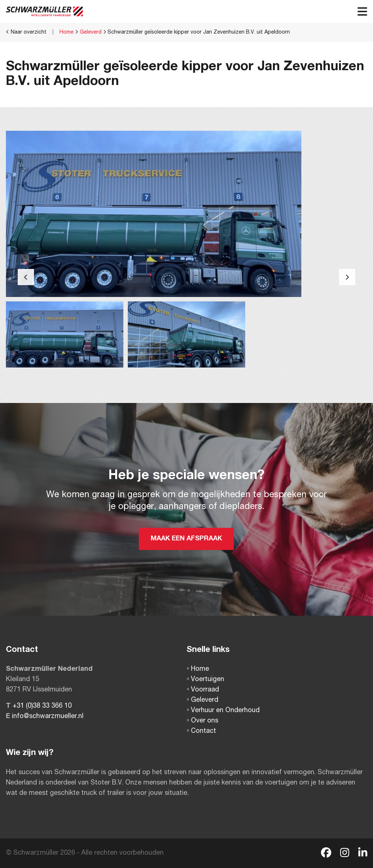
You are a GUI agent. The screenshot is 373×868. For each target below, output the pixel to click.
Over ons (202, 721)
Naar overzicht (26, 32)
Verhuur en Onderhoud (223, 711)
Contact (201, 731)
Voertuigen (205, 680)
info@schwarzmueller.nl (48, 717)
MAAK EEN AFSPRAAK (186, 539)
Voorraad (203, 690)
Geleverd (91, 33)
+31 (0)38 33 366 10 (42, 706)
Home (66, 33)
